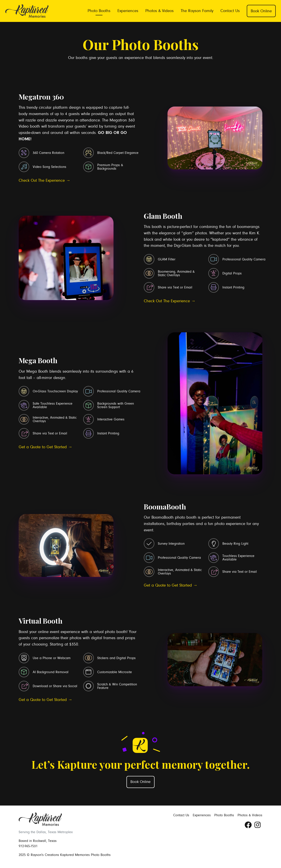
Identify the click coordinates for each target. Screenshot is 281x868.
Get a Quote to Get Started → (45, 447)
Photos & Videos (159, 11)
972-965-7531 (28, 846)
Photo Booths (99, 11)
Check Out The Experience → (44, 180)
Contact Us (230, 11)
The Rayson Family (197, 11)
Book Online (261, 11)
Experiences (128, 11)
